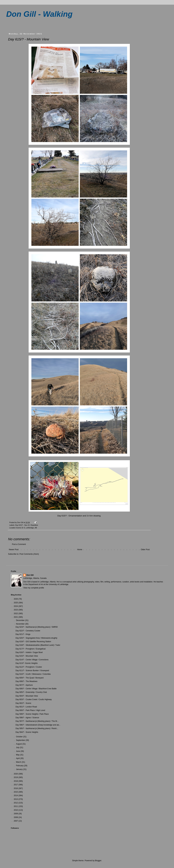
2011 (16, 806)
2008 (16, 817)
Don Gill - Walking (39, 14)
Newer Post (14, 550)
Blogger (98, 861)
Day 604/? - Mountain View (27, 696)
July (18, 747)
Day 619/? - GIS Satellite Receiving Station (33, 642)
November (21, 624)
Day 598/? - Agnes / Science (27, 718)
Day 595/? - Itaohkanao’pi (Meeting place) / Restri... (37, 728)
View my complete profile (34, 588)
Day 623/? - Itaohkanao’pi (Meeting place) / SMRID (37, 627)
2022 (16, 614)
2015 (16, 792)
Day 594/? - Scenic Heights (27, 732)
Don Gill (30, 575)
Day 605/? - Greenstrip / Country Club (31, 692)
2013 (16, 799)
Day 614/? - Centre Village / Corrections (32, 660)
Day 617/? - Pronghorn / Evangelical (31, 649)
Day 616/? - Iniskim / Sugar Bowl (29, 652)
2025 (16, 603)
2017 (16, 785)
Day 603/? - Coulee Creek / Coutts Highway (34, 699)
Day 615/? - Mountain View (27, 656)
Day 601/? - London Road (26, 707)
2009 (16, 814)
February (20, 766)
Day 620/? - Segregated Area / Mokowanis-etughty (36, 638)
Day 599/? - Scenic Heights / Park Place (32, 714)
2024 (16, 606)
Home (80, 550)
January (20, 769)
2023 (16, 610)
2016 (16, 788)
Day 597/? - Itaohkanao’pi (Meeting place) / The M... (37, 721)
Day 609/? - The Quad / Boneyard (30, 678)
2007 (16, 821)
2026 (16, 599)
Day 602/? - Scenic (23, 703)
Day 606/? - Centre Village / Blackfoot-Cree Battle (36, 689)
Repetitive (34, 525)
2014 (16, 796)
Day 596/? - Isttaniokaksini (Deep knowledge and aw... (38, 725)
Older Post (145, 550)
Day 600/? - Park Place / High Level (30, 710)
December (21, 620)
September (21, 740)
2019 (16, 777)
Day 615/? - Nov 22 (22, 525)
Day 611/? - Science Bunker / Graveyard (32, 671)
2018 (16, 781)
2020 (16, 774)
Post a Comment (19, 544)
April (18, 758)
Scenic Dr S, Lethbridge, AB (27, 528)
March (19, 762)
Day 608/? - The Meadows (26, 681)
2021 (16, 617)
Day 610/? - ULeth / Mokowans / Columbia (33, 674)
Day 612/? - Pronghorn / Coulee (29, 667)
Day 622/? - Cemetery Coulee (28, 631)
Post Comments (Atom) (29, 554)
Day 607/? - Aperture (24, 685)
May (18, 755)
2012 (16, 803)
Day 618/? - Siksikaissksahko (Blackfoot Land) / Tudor (38, 645)
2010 (16, 810)
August (19, 744)
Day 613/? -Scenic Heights (27, 663)
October (20, 737)
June (18, 751)
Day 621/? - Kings (23, 634)
